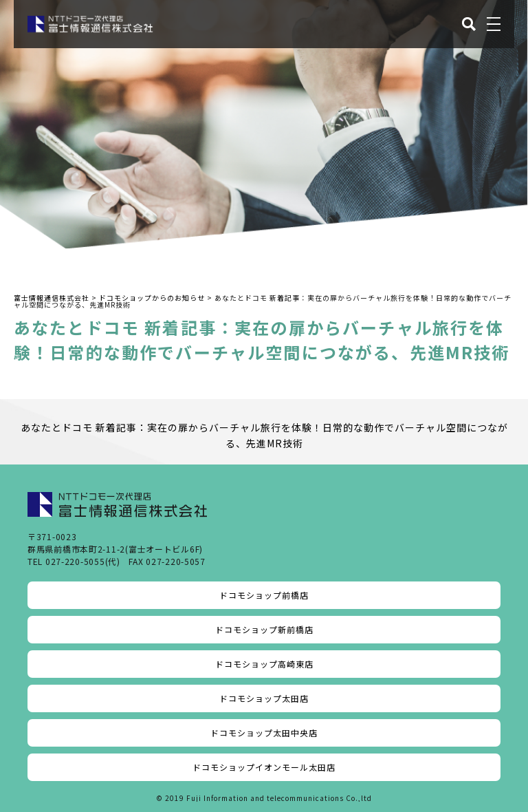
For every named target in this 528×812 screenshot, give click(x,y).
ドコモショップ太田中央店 (264, 733)
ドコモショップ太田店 (264, 698)
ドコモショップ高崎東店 (264, 664)
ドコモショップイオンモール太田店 (264, 767)
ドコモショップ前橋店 (264, 595)
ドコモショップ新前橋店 (264, 629)
